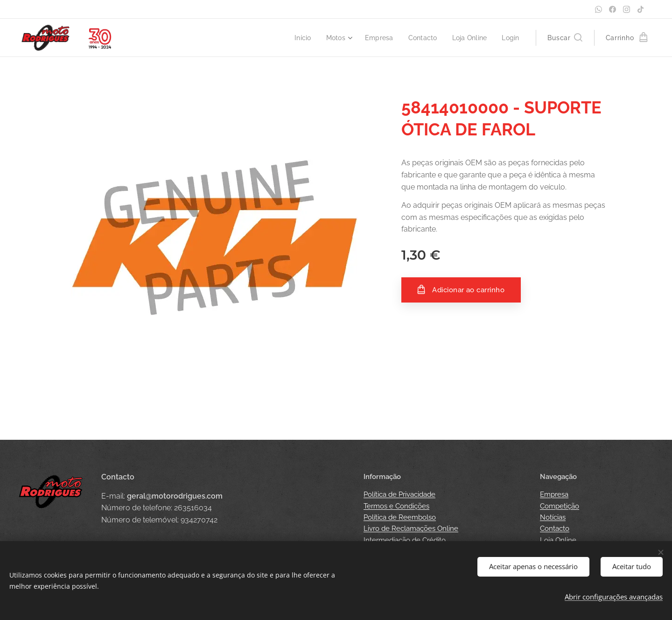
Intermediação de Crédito (405, 540)
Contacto (555, 528)
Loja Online (558, 540)
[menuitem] (297, 38)
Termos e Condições (396, 506)
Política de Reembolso (400, 517)
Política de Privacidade (399, 494)
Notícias (553, 517)
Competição (560, 506)
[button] (565, 38)
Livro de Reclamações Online (411, 528)
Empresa (554, 494)
